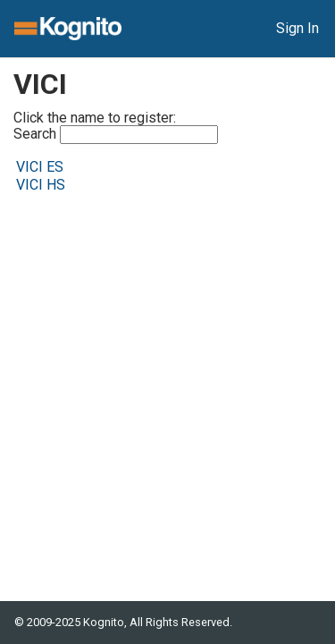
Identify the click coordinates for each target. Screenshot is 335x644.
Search (116, 135)
